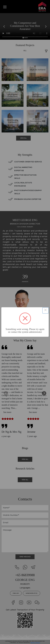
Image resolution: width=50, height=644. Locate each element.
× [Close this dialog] (45, 310)
